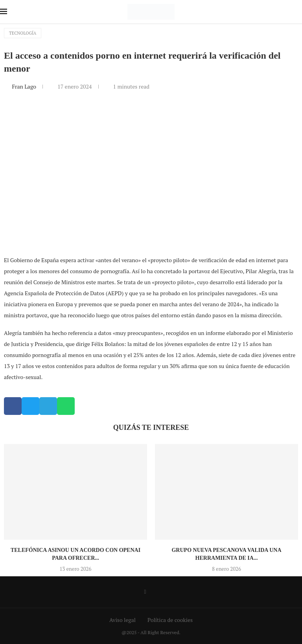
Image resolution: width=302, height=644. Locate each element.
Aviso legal (122, 620)
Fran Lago (25, 86)
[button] (13, 406)
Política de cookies (170, 620)
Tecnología (23, 33)
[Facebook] (145, 592)
